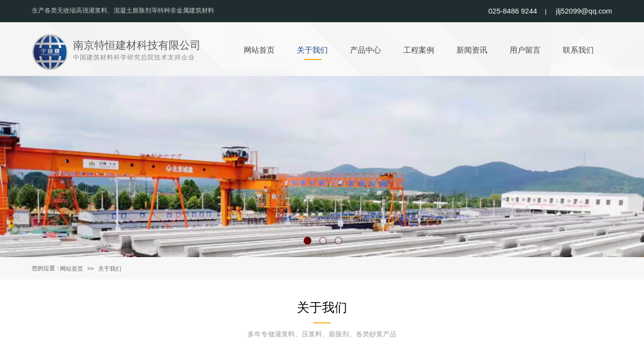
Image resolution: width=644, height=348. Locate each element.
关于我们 (110, 269)
